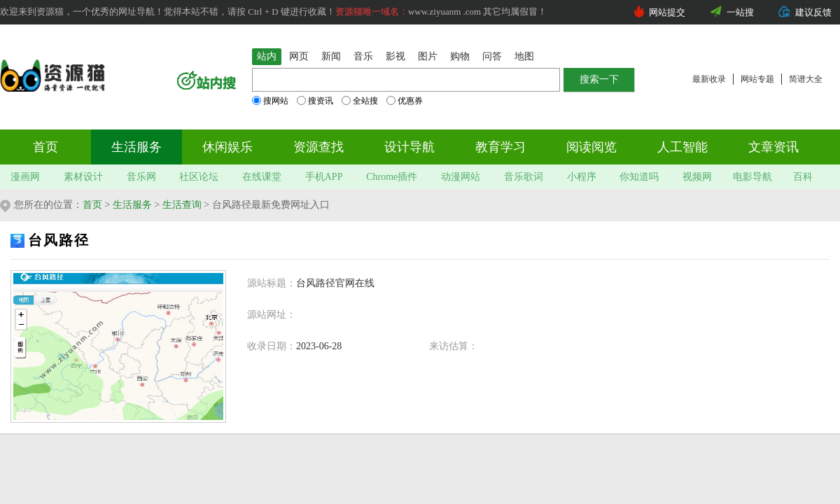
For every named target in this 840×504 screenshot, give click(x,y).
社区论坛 (199, 177)
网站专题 (757, 79)
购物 (460, 56)
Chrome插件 (392, 177)
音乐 (363, 56)
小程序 (582, 177)
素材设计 (83, 177)
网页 (299, 56)
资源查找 (318, 147)
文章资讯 (773, 147)
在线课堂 (262, 177)
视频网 (697, 177)
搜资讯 (315, 101)
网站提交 (667, 12)
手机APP (324, 177)
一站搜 (740, 12)
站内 (267, 56)
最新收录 (709, 79)
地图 (524, 56)
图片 (428, 56)
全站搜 (360, 101)
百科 (803, 177)
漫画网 (25, 177)
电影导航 (752, 177)
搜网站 (270, 101)
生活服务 (136, 147)
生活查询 (182, 205)
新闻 (331, 56)
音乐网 (141, 177)
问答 (492, 56)
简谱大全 (806, 79)
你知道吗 (639, 177)
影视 (395, 56)
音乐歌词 (524, 177)
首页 (45, 147)
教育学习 (500, 147)
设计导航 (409, 147)
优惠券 (405, 101)
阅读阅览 (591, 147)
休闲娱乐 (227, 147)
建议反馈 (813, 12)
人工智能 (682, 147)
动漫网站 (461, 177)
